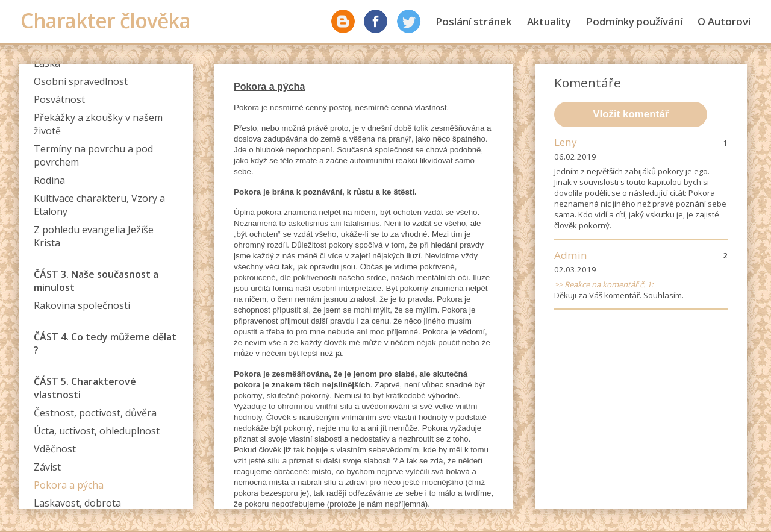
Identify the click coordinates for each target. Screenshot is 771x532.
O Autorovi (724, 21)
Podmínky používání (634, 21)
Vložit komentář (631, 114)
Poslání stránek (473, 21)
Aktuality (549, 21)
